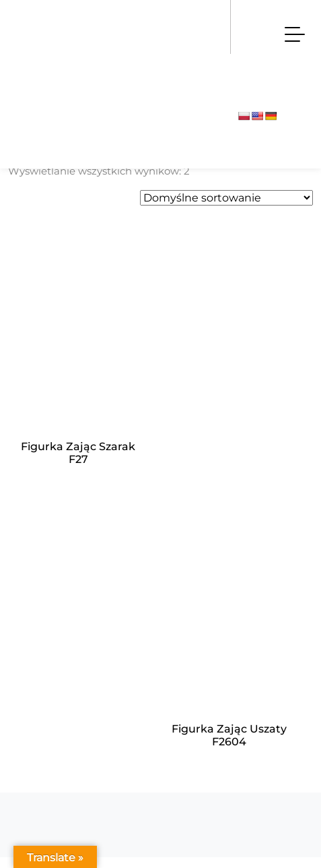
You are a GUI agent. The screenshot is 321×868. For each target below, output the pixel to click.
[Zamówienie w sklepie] (226, 198)
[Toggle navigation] (295, 34)
